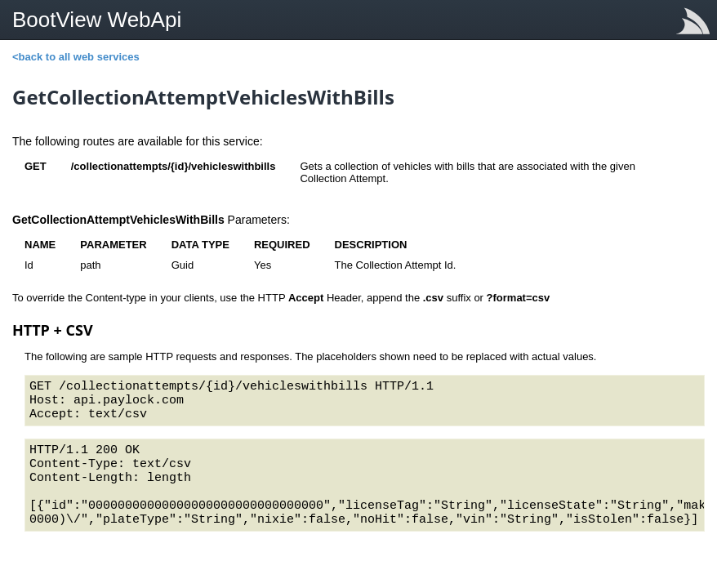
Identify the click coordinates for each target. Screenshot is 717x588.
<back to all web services (76, 57)
